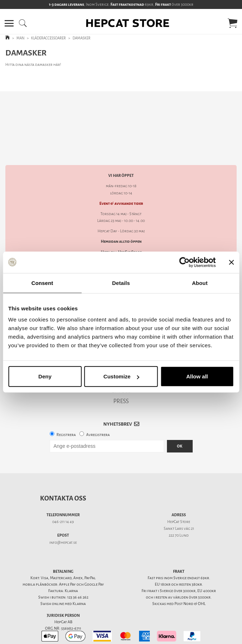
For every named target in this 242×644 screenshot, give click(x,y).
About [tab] (200, 283)
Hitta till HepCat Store (121, 227)
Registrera (66, 410)
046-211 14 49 (63, 497)
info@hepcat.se (63, 517)
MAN (20, 38)
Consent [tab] (42, 283)
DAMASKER (82, 38)
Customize (121, 376)
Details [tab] (121, 283)
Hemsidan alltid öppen (121, 216)
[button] (9, 23)
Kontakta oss (63, 473)
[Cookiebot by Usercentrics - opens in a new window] (184, 262)
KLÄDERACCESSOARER (48, 38)
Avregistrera (98, 410)
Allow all (197, 376)
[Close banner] (231, 262)
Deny (45, 376)
